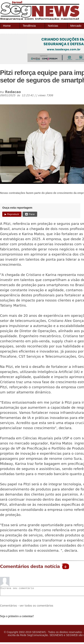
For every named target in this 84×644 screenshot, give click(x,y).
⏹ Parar (30, 214)
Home (7, 26)
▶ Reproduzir (12, 214)
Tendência (29, 26)
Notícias (53, 26)
